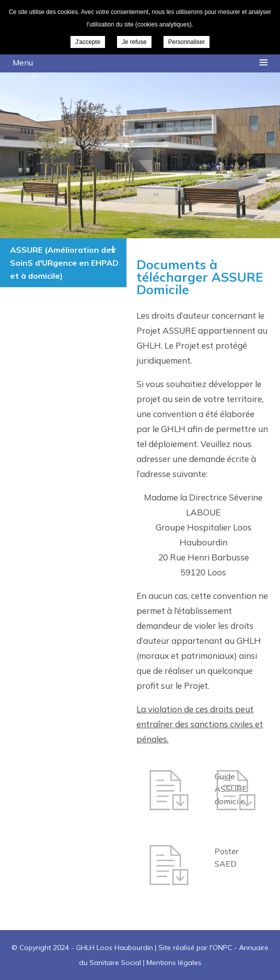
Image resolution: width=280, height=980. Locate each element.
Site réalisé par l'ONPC (195, 948)
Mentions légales (174, 963)
